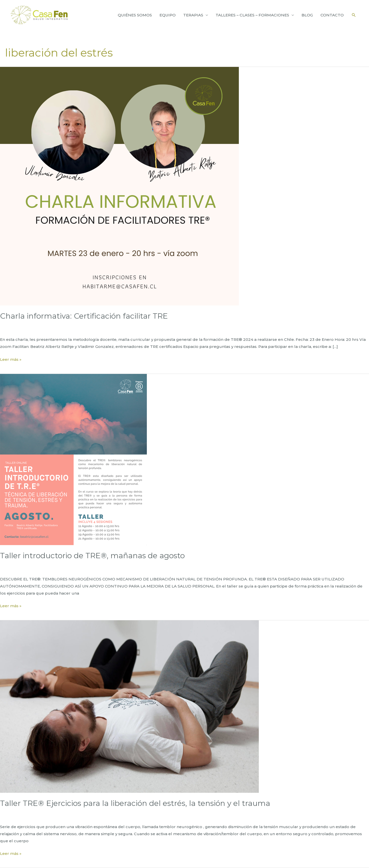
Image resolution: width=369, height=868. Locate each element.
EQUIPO (168, 15)
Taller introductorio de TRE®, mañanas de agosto (92, 556)
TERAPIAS (193, 15)
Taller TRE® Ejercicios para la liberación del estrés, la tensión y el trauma (135, 803)
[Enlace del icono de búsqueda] (354, 15)
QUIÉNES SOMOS (135, 15)
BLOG (307, 15)
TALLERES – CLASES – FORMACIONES (252, 15)
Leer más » (11, 360)
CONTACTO (332, 15)
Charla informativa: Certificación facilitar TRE (84, 316)
